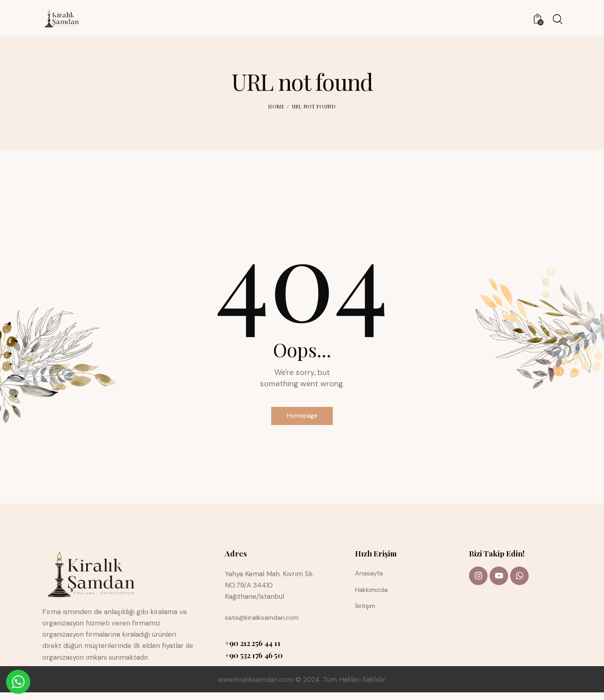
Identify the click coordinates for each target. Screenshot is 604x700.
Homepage (302, 419)
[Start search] (557, 21)
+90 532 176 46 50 (254, 662)
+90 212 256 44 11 (253, 650)
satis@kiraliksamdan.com (265, 625)
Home (276, 106)
